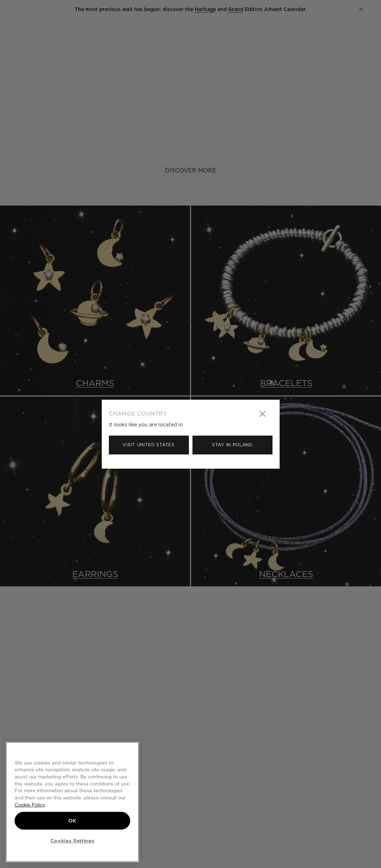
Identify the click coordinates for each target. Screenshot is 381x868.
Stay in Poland (232, 445)
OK (72, 821)
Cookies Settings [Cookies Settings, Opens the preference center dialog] (73, 841)
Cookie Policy (30, 805)
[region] (72, 802)
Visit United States (149, 445)
